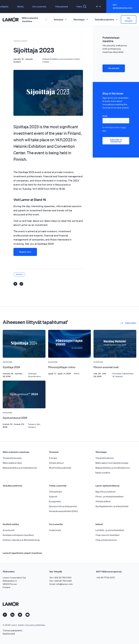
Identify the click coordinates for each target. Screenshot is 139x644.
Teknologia (101, 452)
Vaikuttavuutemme (12, 486)
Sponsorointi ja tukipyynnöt (63, 506)
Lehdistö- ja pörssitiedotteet (110, 530)
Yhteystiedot (61, 7)
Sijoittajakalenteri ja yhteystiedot (112, 506)
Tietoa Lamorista (58, 486)
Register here (25, 252)
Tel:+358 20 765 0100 (60, 578)
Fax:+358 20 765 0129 (60, 581)
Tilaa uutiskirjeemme (106, 540)
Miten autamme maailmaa (16, 452)
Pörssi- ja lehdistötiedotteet (109, 497)
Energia (53, 458)
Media (20, 7)
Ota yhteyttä (128, 19)
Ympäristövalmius (105, 458)
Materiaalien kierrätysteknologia (112, 463)
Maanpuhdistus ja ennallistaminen (20, 468)
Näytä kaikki (128, 323)
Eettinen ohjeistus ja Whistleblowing (21, 540)
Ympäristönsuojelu (12, 458)
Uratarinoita (55, 530)
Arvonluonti (9, 530)
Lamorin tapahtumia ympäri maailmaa (22, 553)
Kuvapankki (55, 501)
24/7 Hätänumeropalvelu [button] (123, 6)
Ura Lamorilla (39, 7)
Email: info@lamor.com (61, 584)
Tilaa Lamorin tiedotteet (108, 535)
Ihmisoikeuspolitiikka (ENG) (63, 511)
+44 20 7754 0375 (105, 578)
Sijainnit (53, 497)
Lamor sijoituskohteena (108, 486)
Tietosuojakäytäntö (12, 630)
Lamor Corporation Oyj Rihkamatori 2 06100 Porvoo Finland (14, 582)
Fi (99, 7)
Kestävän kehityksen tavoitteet (18, 535)
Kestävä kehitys (11, 524)
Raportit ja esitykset (105, 492)
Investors (19, 274)
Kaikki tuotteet (103, 473)
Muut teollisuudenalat (60, 468)
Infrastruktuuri (56, 463)
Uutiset (99, 524)
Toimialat (54, 452)
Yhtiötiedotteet (103, 501)
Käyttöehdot (9, 634)
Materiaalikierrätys (12, 463)
